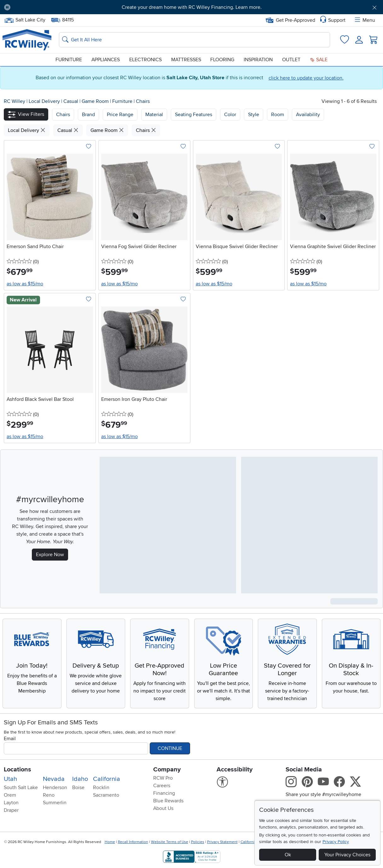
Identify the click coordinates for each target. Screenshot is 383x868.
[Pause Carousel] (7, 7)
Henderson (55, 788)
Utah (10, 779)
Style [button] (254, 115)
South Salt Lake (21, 788)
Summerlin (55, 803)
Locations (17, 770)
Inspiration (258, 60)
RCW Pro (163, 778)
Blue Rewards (168, 801)
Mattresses (186, 60)
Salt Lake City (25, 20)
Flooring (222, 60)
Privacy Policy (336, 842)
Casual (71, 101)
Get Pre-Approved (290, 20)
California (107, 779)
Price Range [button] (120, 115)
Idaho (80, 779)
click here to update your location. (306, 78)
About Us (163, 808)
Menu (364, 20)
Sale (319, 60)
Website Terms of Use (170, 842)
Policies (198, 842)
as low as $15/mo (25, 284)
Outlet (291, 60)
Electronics (145, 60)
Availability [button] (308, 115)
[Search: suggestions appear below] (194, 40)
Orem (10, 795)
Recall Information (133, 842)
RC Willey (15, 101)
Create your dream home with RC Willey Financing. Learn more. (192, 7)
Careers (162, 786)
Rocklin (101, 788)
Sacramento (106, 795)
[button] (26, 114)
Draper (11, 810)
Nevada (54, 779)
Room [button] (278, 115)
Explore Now (50, 555)
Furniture (69, 60)
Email (10, 739)
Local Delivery (45, 101)
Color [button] (230, 115)
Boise (78, 788)
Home (110, 842)
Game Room (96, 101)
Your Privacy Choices (347, 855)
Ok (288, 855)
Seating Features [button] (194, 115)
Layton (11, 803)
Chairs (143, 101)
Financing (164, 793)
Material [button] (154, 115)
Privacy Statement (222, 842)
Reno (49, 795)
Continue (170, 748)
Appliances (106, 60)
